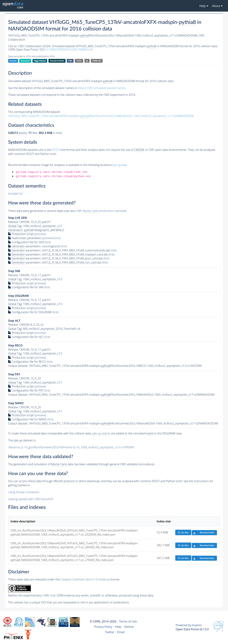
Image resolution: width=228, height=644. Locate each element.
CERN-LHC (97, 61)
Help (118, 627)
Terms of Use (128, 621)
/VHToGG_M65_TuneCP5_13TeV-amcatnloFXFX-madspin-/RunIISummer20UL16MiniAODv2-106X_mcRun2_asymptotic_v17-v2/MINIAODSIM (101, 116)
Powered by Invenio (189, 625)
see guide (119, 165)
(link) (58, 238)
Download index (203, 533)
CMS (70, 61)
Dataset (13, 61)
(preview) (40, 234)
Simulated (25, 61)
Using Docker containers (24, 492)
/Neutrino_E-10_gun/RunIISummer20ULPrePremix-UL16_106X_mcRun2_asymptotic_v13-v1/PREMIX (71, 447)
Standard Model (57, 61)
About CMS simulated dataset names (102, 88)
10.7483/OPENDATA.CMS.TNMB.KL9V (69, 49)
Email (121, 632)
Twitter (110, 632)
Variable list (15, 194)
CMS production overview (101, 211)
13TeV (79, 61)
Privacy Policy (103, 627)
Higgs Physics (40, 61)
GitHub (129, 627)
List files (183, 532)
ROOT (56, 150)
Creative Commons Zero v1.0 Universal (85, 579)
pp (87, 61)
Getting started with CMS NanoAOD (31, 499)
